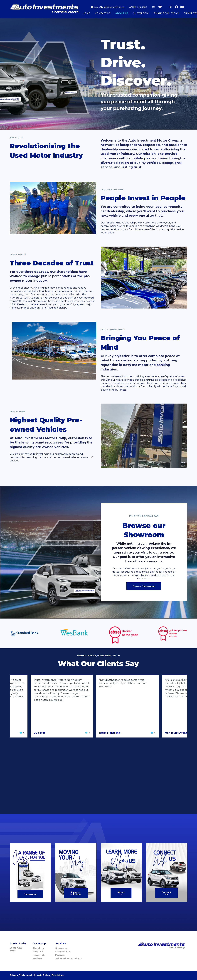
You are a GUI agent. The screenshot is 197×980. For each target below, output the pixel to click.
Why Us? (38, 952)
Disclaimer (58, 975)
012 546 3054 (138, 7)
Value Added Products (69, 958)
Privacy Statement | (22, 975)
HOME (86, 13)
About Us (121, 893)
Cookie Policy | (43, 975)
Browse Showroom (144, 586)
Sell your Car (63, 952)
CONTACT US (103, 13)
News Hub (39, 955)
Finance (60, 955)
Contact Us (166, 893)
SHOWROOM (141, 13)
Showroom (30, 894)
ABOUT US (122, 13)
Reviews (38, 958)
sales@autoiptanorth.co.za (107, 7)
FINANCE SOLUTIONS (166, 13)
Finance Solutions (76, 893)
